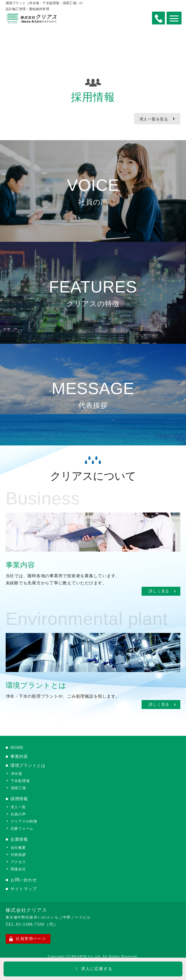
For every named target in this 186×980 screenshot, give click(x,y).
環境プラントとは (30, 765)
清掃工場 (18, 788)
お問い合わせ (25, 880)
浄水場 (16, 774)
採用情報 (21, 799)
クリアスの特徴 (24, 821)
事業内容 (21, 757)
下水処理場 (20, 781)
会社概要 (18, 847)
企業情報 (21, 839)
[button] (174, 18)
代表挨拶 (18, 855)
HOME (18, 748)
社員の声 (18, 814)
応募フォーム (22, 828)
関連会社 (18, 869)
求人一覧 (18, 807)
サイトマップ (25, 889)
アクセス (18, 862)
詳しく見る (163, 591)
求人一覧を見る (157, 118)
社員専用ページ (31, 939)
